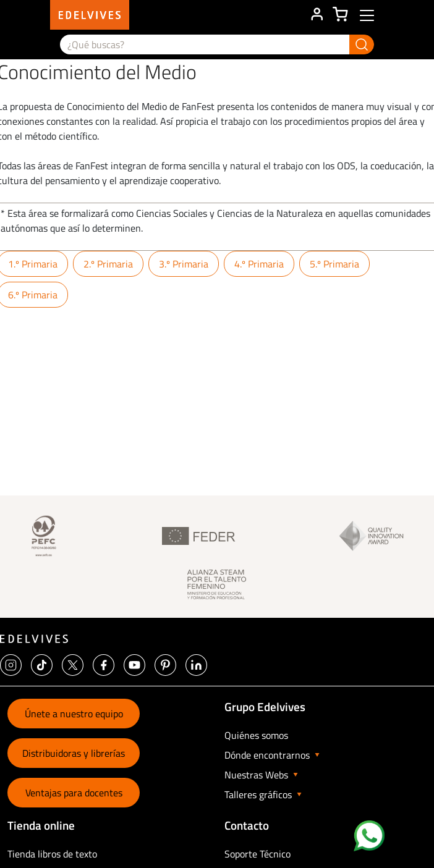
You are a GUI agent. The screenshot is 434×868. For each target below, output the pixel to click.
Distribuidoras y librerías (74, 753)
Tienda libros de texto (52, 854)
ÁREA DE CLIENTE (317, 15)
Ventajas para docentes (74, 793)
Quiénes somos (256, 735)
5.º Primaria (334, 264)
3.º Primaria (184, 264)
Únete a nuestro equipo (74, 714)
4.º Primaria (259, 264)
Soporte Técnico (257, 854)
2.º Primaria (108, 264)
